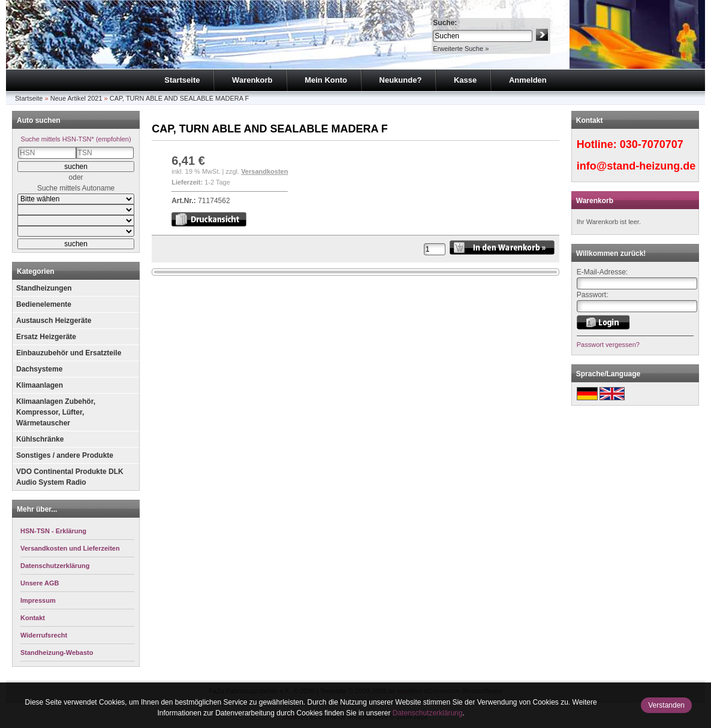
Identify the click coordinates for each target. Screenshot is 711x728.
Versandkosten (264, 171)
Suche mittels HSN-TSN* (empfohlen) (76, 139)
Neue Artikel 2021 (76, 98)
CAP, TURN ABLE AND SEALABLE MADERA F (180, 98)
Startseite (182, 80)
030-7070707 (652, 144)
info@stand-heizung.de (636, 166)
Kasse (465, 80)
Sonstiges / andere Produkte (65, 455)
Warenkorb (252, 80)
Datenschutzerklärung (428, 713)
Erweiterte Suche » (461, 49)
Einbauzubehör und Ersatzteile (69, 353)
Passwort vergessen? (608, 345)
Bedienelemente (44, 304)
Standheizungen (44, 288)
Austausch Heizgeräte (54, 321)
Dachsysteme (39, 369)
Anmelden (528, 80)
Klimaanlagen (40, 385)
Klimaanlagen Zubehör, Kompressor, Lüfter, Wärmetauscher (56, 412)
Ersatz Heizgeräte (46, 337)
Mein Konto (326, 80)
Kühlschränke (40, 439)
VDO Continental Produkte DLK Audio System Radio (70, 477)
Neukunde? (401, 80)
